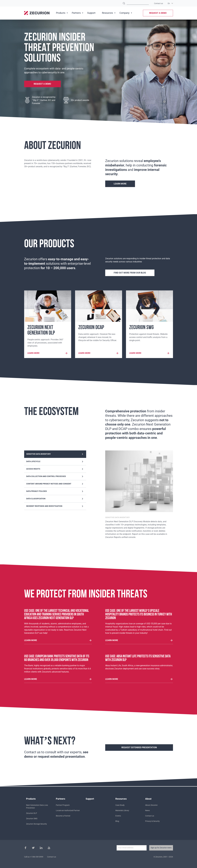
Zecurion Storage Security (36, 824)
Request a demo (158, 13)
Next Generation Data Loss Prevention (37, 806)
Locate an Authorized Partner (68, 810)
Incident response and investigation (55, 507)
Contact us (158, 3)
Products (61, 13)
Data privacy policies (55, 492)
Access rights (55, 470)
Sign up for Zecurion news (161, 848)
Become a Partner (63, 816)
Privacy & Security (152, 821)
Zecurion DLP (32, 813)
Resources (107, 13)
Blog (117, 821)
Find (124, 3)
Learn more (120, 184)
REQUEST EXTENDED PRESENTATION (139, 748)
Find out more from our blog (130, 273)
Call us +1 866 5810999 (34, 857)
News (147, 810)
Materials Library (122, 810)
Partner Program (63, 805)
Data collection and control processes (55, 477)
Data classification (55, 499)
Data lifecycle (55, 462)
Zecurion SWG (32, 819)
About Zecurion (151, 805)
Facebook (25, 848)
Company (124, 13)
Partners (76, 13)
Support (91, 13)
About (148, 799)
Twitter (33, 848)
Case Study (120, 805)
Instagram (41, 848)
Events (118, 816)
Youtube (49, 848)
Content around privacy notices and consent (55, 484)
